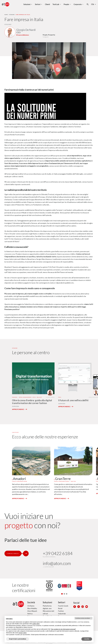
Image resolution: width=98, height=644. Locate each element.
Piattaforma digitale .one (47, 607)
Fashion (61, 611)
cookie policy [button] (36, 624)
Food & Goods (63, 606)
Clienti (47, 4)
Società (31, 602)
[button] (62, 594)
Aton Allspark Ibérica (32, 612)
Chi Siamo (31, 606)
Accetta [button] (87, 639)
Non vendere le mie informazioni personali (63, 629)
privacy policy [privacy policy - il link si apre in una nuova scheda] (23, 633)
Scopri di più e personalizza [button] (18, 639)
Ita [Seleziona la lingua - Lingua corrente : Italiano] (94, 4)
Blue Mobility (32, 608)
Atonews (12, 15)
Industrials (62, 614)
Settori (62, 602)
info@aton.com (57, 563)
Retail (60, 608)
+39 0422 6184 (58, 553)
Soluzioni (47, 602)
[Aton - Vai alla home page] (6, 4)
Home (6, 15)
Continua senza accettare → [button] (83, 618)
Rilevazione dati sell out (48, 612)
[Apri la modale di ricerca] (88, 4)
